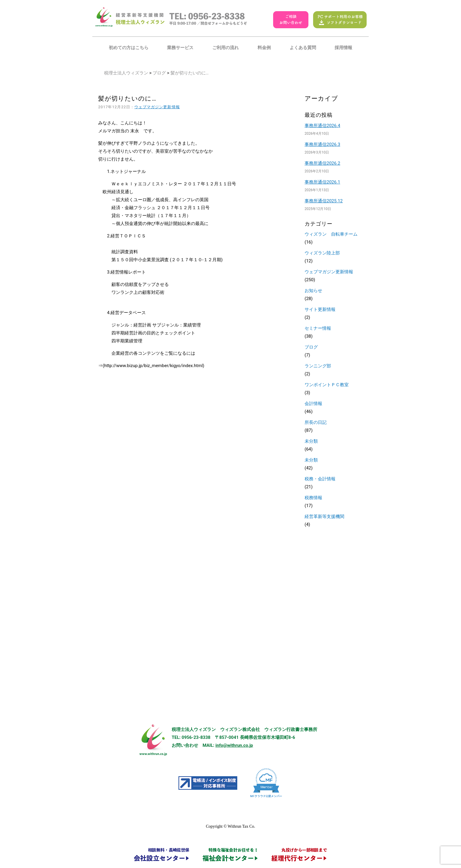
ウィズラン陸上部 (322, 253)
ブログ (159, 73)
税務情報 (313, 498)
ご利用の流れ (226, 48)
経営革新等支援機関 (324, 517)
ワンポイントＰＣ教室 (327, 385)
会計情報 (313, 404)
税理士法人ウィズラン (126, 73)
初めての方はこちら (129, 48)
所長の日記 (316, 422)
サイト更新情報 (320, 309)
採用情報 (343, 48)
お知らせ (313, 291)
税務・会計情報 (320, 479)
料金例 (264, 48)
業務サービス (180, 48)
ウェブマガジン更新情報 (157, 107)
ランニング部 (318, 366)
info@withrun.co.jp (234, 745)
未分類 (311, 441)
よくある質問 (303, 48)
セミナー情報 (318, 328)
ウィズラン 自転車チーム (331, 234)
